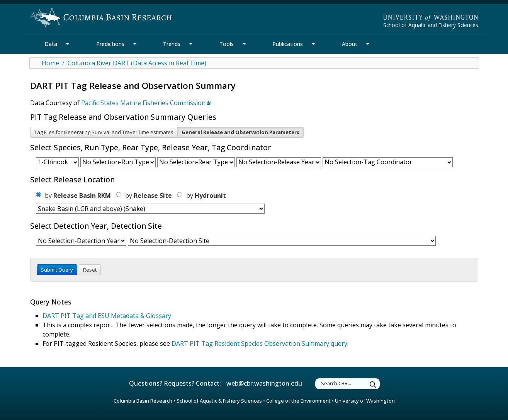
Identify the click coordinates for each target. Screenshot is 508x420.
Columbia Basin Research (143, 401)
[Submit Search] (373, 385)
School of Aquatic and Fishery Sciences (431, 25)
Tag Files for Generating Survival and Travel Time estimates (104, 132)
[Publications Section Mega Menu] (313, 44)
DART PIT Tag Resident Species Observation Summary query (259, 343)
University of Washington (365, 401)
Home (50, 63)
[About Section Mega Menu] (368, 44)
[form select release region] (150, 209)
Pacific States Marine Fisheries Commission (143, 103)
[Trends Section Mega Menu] (191, 44)
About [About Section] (350, 44)
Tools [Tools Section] (227, 44)
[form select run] (118, 162)
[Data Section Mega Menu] (68, 44)
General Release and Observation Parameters (240, 132)
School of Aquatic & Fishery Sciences (219, 401)
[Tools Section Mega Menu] (244, 44)
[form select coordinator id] (388, 162)
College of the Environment (298, 401)
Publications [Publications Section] (288, 44)
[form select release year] (279, 162)
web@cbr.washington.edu (264, 383)
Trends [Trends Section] (172, 44)
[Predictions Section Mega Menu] (135, 44)
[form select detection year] (81, 241)
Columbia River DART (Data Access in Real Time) (137, 63)
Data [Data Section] (51, 44)
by (73, 196)
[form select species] (57, 162)
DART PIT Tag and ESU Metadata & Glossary (107, 316)
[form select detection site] (282, 241)
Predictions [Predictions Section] (110, 44)
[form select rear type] (196, 162)
